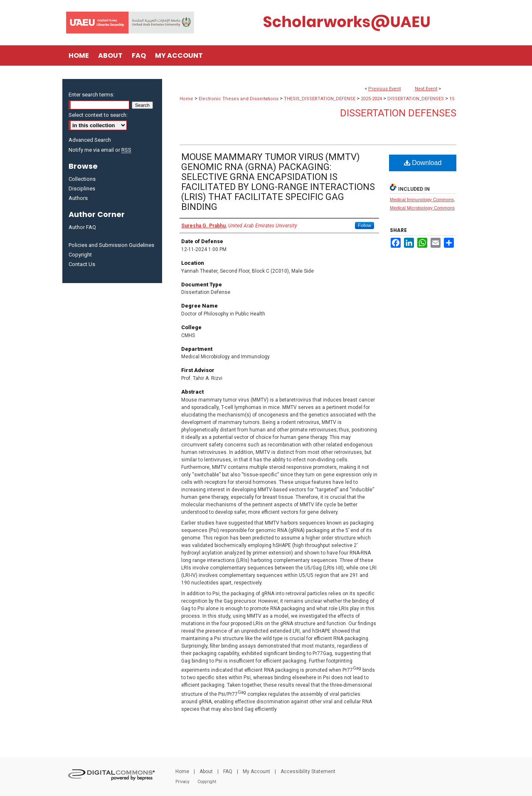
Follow (365, 225)
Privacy (182, 782)
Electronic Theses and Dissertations (239, 99)
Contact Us (82, 264)
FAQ (228, 771)
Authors (78, 198)
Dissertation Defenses (398, 113)
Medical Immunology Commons (422, 200)
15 (452, 99)
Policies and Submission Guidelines (111, 245)
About (206, 771)
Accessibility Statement (308, 771)
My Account (256, 771)
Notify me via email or (100, 150)
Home (186, 99)
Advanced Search (90, 140)
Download (423, 163)
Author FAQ (82, 227)
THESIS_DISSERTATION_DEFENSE (320, 99)
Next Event (426, 89)
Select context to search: (98, 115)
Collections (82, 179)
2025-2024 (372, 99)
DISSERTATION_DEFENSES (416, 99)
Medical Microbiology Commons (422, 208)
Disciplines (82, 189)
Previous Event (384, 89)
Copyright (80, 255)
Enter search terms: (91, 95)
